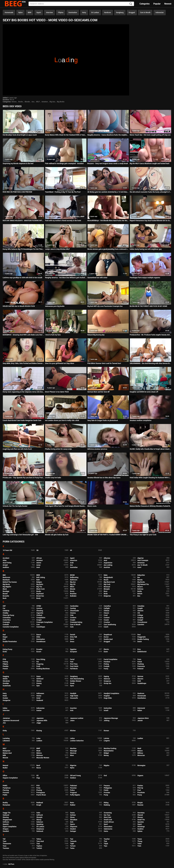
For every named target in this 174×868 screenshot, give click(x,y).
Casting (73, 608)
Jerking (107, 721)
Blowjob (107, 589)
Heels (5, 696)
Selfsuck (40, 815)
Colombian (7, 618)
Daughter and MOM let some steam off (144, 392)
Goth (139, 681)
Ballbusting (74, 577)
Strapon (6, 829)
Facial (72, 659)
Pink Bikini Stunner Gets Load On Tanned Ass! (104, 363)
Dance (39, 635)
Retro (72, 803)
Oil (37, 776)
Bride (106, 594)
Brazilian (73, 594)
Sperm (73, 824)
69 (71, 550)
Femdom (107, 662)
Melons (39, 753)
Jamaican (6, 718)
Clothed (39, 615)
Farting (5, 662)
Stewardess (108, 827)
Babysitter (141, 575)
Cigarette (40, 613)
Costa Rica (7, 620)
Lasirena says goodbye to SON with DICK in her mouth (22, 278)
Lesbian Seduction (77, 741)
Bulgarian (107, 596)
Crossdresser (142, 622)
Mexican (73, 753)
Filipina (61, 13)
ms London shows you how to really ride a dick (62, 420)
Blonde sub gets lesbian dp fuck (57, 535)
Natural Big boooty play (96, 335)
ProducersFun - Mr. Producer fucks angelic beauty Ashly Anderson (150, 335)
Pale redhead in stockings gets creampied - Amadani (64, 164)
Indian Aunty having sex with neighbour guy (146, 249)
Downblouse (41, 642)
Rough (39, 805)
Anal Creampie (143, 560)
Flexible (6, 666)
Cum (38, 625)
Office (5, 776)
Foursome (141, 666)
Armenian (141, 563)
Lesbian (39, 741)
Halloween (40, 693)
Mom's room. (92, 506)
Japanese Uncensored (11, 721)
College (140, 615)
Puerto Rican (41, 795)
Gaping (106, 676)
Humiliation (142, 698)
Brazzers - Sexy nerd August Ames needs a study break (108, 164)
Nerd (38, 765)
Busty (39, 598)
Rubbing (107, 805)
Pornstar (6, 793)
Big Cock (107, 584)
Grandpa (6, 683)
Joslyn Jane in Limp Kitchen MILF (57, 249)
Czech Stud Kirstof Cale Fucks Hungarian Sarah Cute (22, 420)
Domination (73, 13)
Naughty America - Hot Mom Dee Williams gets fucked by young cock (66, 278)
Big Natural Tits (143, 584)
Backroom (6, 577)
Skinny (39, 820)
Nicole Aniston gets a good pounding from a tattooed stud (108, 249)
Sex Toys (107, 815)
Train (139, 846)
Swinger (73, 831)
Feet (72, 662)
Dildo (38, 637)
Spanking (40, 824)
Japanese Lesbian (77, 718)
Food (38, 666)
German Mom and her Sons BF (99, 392)
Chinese (140, 611)
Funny (106, 669)
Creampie (6, 622)
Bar (139, 577)
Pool (139, 790)
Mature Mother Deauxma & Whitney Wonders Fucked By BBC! (150, 506)
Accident (6, 558)
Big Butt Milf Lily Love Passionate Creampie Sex (105, 306)
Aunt (38, 567)
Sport (106, 824)
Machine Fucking (110, 748)
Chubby (6, 613)
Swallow (140, 829)
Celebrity (6, 611)
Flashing (141, 664)
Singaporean (7, 820)
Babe (106, 575)
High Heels (74, 696)
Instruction (108, 708)
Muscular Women (43, 758)
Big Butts (40, 584)
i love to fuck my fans (53, 335)
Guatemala (7, 686)
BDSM (72, 575)
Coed (106, 615)
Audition (6, 567)
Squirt (39, 13)
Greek (72, 683)
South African (109, 822)
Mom (72, 755)
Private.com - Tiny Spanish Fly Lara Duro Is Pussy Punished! (23, 478)
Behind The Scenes (10, 582)
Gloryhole (6, 681)
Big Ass (52, 102)
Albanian (107, 558)
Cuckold (6, 625)
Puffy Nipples (75, 795)
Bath (38, 580)
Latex (38, 738)
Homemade (9, 13)
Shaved (140, 815)
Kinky (5, 731)
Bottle (140, 591)
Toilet (139, 844)
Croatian (107, 622)
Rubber (73, 805)
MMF (38, 748)
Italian (140, 710)
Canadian (141, 606)
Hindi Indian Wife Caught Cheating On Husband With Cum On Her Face (150, 478)
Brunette (6, 596)
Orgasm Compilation (10, 778)
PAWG (5, 786)
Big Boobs (61, 102)
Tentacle (73, 841)
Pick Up (140, 788)
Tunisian (6, 848)
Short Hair (107, 817)
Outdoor (73, 778)
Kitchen (73, 731)
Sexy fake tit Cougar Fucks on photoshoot (103, 420)
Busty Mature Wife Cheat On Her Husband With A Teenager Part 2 (66, 135)
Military (140, 753)
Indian (5, 708)
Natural (5, 765)
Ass (33, 102)
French (5, 669)
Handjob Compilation (111, 693)
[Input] (81, 4)
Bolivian (140, 589)
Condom (73, 618)
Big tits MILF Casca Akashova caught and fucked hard (149, 164)
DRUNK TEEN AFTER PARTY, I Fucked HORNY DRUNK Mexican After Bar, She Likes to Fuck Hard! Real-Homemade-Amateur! (108, 535)
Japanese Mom (143, 718)
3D (37, 550)
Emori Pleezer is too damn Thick (57, 392)
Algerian (140, 558)
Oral (105, 776)
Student (73, 829)
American (74, 560)
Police (72, 790)
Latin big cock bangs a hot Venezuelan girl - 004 (20, 535)
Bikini (72, 587)
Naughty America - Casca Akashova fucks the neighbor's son (108, 135)
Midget (106, 753)
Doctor (106, 637)
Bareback (6, 580)
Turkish (39, 848)
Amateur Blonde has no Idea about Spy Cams (104, 478)
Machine (73, 748)
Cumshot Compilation (11, 627)
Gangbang (120, 13)
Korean (106, 731)
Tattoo (39, 839)
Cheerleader (75, 611)
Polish (106, 790)
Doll (4, 639)
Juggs (39, 723)
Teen (5, 841)
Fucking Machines (43, 669)
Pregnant (73, 793)
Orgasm (140, 776)
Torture (73, 846)
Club (72, 615)
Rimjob (140, 803)
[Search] (131, 4)
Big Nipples (7, 587)
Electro (106, 649)
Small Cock (108, 820)
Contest (107, 618)
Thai (105, 841)
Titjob (106, 844)
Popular (157, 4)
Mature (140, 751)
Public (5, 795)
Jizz (4, 723)
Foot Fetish (74, 666)
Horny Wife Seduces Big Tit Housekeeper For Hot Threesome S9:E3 (23, 249)
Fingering (40, 664)
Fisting (106, 664)
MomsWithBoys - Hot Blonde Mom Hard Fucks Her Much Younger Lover (108, 221)
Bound (5, 594)
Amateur (45, 102)
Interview (49, 13)
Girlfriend (40, 679)
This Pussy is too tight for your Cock (143, 535)
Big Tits (39, 587)
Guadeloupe (142, 683)
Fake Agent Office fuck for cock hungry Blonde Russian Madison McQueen (66, 506)
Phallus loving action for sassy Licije (58, 449)
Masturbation (109, 751)
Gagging (6, 676)
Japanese (40, 718)
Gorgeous (107, 681)
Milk (4, 755)
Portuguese (41, 793)
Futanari (140, 669)
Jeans (72, 721)
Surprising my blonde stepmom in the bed (18, 164)
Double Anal (108, 639)
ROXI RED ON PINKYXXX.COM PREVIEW (17, 192)
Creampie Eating (76, 622)
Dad (4, 635)
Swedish (6, 831)
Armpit (5, 565)
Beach (106, 580)
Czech (106, 627)
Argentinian (108, 563)
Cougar (39, 620)
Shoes (72, 817)
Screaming (108, 813)
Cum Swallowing (110, 625)
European (74, 652)
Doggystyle (142, 637)
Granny (39, 683)
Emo (139, 649)
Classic (106, 613)
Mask (38, 751)
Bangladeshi (108, 577)
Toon (5, 846)
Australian (74, 567)
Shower (140, 817)
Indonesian (160, 13)
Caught (140, 608)
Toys (105, 846)
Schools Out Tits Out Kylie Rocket (15, 506)
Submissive (108, 829)
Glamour (107, 679)
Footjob (107, 666)
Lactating (6, 738)
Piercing (6, 790)
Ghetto (5, 679)
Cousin (106, 620)
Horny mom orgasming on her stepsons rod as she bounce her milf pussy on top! (23, 392)
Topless (39, 846)
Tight (72, 844)
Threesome (7, 844)
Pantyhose (7, 788)
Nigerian (73, 765)
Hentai (39, 696)
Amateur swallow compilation (140, 420)
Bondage (6, 591)
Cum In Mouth (145, 13)
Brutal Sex (40, 596)
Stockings (141, 827)
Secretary (141, 813)
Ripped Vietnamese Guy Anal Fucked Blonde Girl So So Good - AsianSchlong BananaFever (150, 221)
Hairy (84, 13)
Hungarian (7, 700)
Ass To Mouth (142, 565)
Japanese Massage (111, 718)
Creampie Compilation (45, 622)
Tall (4, 839)
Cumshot (141, 625)
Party (38, 788)
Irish (72, 710)
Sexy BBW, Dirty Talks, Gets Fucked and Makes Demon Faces (23, 363)
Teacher (107, 839)
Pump (106, 795)
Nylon (20, 13)
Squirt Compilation (10, 827)
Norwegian (141, 765)
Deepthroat (108, 635)
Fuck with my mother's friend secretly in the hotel (63, 221)
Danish (73, 635)
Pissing (39, 790)
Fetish (140, 662)
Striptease (40, 829)
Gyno (72, 686)
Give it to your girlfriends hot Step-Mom (60, 363)
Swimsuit (40, 831)
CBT (4, 606)
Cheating (40, 611)
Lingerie (107, 741)
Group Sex (108, 683)
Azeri (139, 567)
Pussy (140, 795)
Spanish (6, 824)
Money (106, 755)
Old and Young (75, 776)
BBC (4, 575)
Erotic (5, 652)
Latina (72, 738)
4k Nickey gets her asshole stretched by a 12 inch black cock (108, 192)
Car (4, 608)
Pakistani (74, 786)
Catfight (107, 608)
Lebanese (6, 741)
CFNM (39, 606)
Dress (72, 642)
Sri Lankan (95, 13)
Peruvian (73, 788)
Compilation (41, 618)
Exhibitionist (142, 652)
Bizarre (140, 587)
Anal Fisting (7, 563)
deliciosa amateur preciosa (97, 449)
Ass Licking (108, 565)
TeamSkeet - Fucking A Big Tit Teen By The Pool (63, 192)
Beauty (140, 580)
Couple (73, 620)
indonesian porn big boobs (55, 306)
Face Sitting (41, 659)
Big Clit (73, 584)
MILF (38, 102)
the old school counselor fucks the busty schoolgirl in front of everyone (150, 192)
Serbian (73, 815)
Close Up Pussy (8, 615)
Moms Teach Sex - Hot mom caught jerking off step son (150, 135)
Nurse (39, 768)
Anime (39, 563)
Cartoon (39, 608)
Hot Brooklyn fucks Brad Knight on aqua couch (20, 135)
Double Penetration (10, 642)
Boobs (21, 102)
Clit (139, 613)
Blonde (27, 102)
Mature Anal (7, 753)
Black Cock (41, 589)
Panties (140, 786)
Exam (106, 652)
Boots (72, 591)
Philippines (108, 788)
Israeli (106, 710)
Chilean (107, 611)
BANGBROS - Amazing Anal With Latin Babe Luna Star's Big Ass (23, 335)
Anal (105, 560)
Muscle (5, 758)
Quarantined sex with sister (97, 278)
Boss (106, 591)
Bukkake (73, 596)
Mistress (40, 755)
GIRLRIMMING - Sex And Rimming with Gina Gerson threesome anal (150, 363)
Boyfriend (40, 594)
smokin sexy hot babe (53, 478)
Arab (72, 563)
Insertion (73, 708)
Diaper (5, 637)
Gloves (14, 102)
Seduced (6, 815)
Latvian (106, 738)
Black (5, 589)
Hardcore (108, 13)
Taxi (72, 839)
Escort (39, 652)
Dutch (140, 642)
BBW (29, 13)
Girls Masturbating (77, 679)
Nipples (107, 765)
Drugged (132, 13)
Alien (5, 560)
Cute (72, 627)
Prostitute (141, 793)
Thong (140, 841)
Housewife (74, 698)
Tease (140, 839)
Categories (145, 4)
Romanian (6, 805)
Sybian (140, 831)
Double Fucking (143, 639)
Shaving (6, 817)
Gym (38, 686)
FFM (4, 659)
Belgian (39, 582)
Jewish (140, 721)
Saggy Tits (7, 813)
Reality (5, 803)
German (140, 676)
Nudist (5, 768)
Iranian (39, 710)
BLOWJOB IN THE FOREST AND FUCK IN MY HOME (148, 306)
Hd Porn (11, 864)
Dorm (72, 639)
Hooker (5, 698)
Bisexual (107, 587)
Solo (72, 822)
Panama (107, 786)
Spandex (141, 822)
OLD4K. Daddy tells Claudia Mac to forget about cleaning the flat (150, 449)
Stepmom (74, 827)
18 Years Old (7, 550)
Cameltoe (107, 606)
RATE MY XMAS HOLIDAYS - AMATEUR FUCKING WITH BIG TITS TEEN (23, 221)
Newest (168, 4)
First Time (74, 664)
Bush (5, 598)
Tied (38, 844)
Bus (139, 596)
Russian (140, 805)
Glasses (140, 679)
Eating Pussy (7, 649)
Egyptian (73, 649)
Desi (139, 635)
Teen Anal (40, 841)
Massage (73, 751)
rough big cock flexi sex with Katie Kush (17, 449)
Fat (38, 662)
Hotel (38, 698)
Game (39, 676)
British (140, 594)
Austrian (107, 567)
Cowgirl (140, 620)
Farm (139, 659)
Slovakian (74, 820)
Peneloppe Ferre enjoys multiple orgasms (145, 278)
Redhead (40, 803)
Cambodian (74, 606)
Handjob (73, 693)
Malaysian (6, 751)
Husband (40, 700)
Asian (39, 565)
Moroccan (141, 755)
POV (38, 786)
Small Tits (141, 820)
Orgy (38, 778)
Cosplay (140, 618)
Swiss (106, 831)
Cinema (73, 613)
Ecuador (39, 649)
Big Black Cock (109, 582)
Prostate (107, 793)
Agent (72, 558)
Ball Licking (41, 577)
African (39, 558)
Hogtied (107, 696)
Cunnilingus (41, 627)
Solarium (40, 822)
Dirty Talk (74, 637)
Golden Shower (76, 681)
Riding (106, 803)
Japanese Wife (42, 721)
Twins (72, 848)
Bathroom (74, 580)
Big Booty (6, 584)
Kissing (39, 731)
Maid (139, 748)
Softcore (6, 822)
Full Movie (74, 669)
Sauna (72, 813)
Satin (38, 813)
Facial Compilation (111, 659)
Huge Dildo (108, 698)
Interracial (141, 708)
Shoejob (39, 817)
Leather (140, 738)
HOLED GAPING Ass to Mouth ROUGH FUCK (19, 306)
